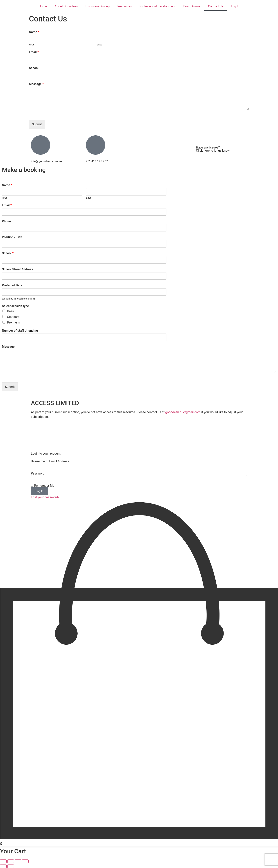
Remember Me (43, 486)
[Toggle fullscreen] (11, 861)
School (34, 68)
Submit (37, 124)
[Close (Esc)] (25, 861)
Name (34, 32)
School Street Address (17, 269)
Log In (235, 6)
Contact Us (216, 6)
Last (99, 45)
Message (36, 84)
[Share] (18, 861)
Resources (125, 6)
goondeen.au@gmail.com (183, 412)
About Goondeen (66, 6)
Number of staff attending (20, 331)
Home (43, 6)
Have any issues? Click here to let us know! (213, 149)
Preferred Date (12, 285)
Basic (11, 311)
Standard (13, 317)
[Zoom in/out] (3, 861)
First (31, 45)
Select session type (15, 306)
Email (34, 52)
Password (38, 474)
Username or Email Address (50, 461)
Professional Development (158, 6)
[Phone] (84, 228)
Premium (13, 322)
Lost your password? (45, 497)
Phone (6, 221)
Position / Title (12, 237)
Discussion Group (97, 6)
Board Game (192, 6)
